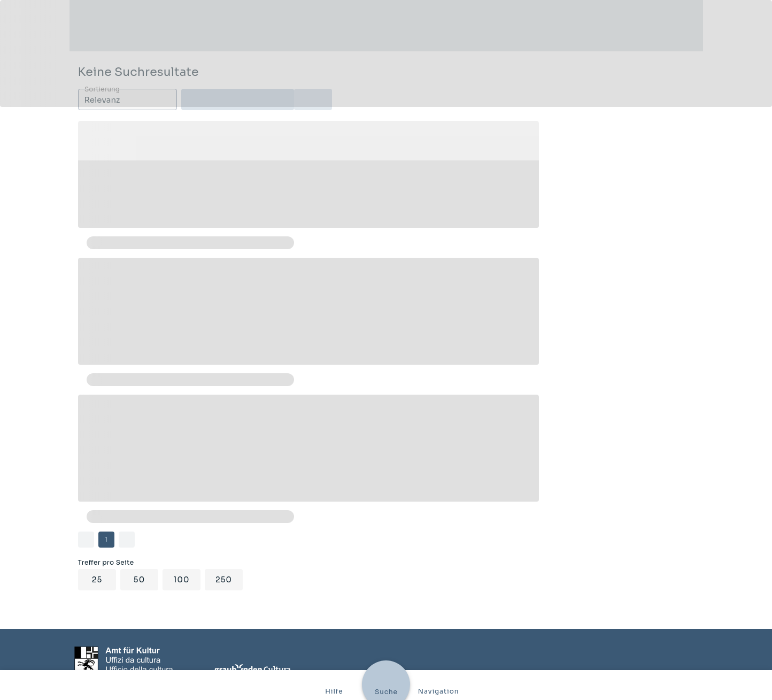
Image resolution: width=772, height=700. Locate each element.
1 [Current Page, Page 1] (106, 539)
